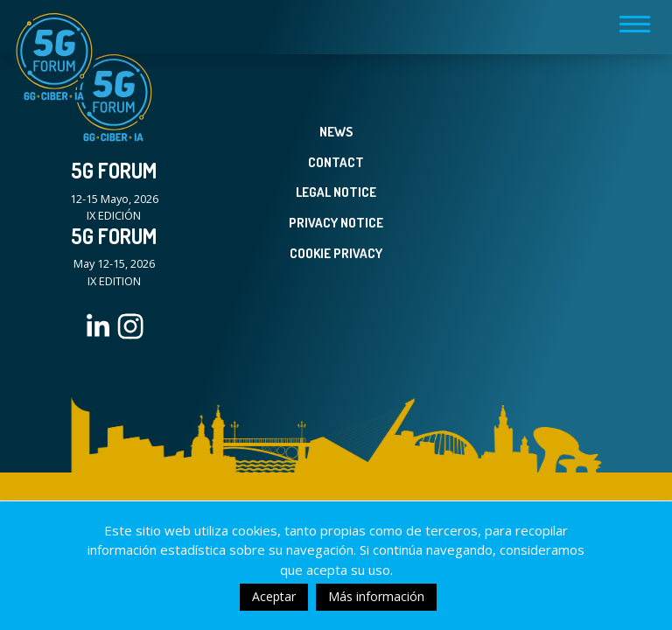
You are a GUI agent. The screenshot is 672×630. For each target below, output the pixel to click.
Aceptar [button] (274, 596)
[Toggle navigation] (635, 24)
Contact (336, 162)
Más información (376, 596)
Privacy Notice (336, 223)
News (336, 132)
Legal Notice (336, 192)
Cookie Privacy (336, 253)
